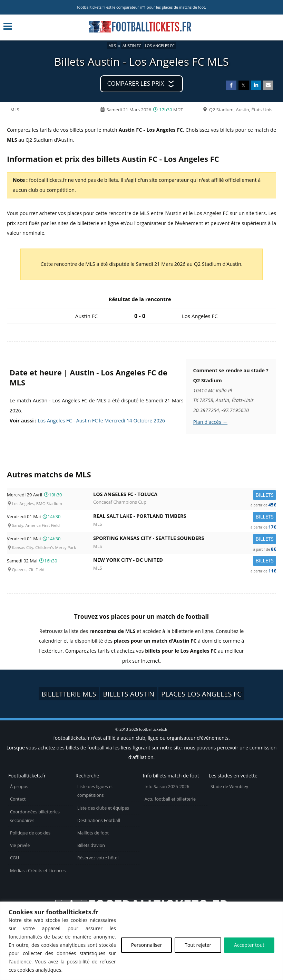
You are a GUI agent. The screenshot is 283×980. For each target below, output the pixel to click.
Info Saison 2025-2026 (167, 787)
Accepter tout (249, 945)
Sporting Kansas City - (185, 539)
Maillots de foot (93, 833)
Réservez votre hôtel (98, 858)
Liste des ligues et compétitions (95, 791)
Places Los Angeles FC (201, 694)
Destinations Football (99, 820)
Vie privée (20, 845)
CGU (14, 858)
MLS (112, 45)
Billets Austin (129, 694)
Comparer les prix (136, 83)
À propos (19, 787)
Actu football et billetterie (170, 799)
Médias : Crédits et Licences (38, 871)
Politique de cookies (30, 833)
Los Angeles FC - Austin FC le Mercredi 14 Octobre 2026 (101, 421)
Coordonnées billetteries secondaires (35, 816)
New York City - (185, 561)
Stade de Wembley (229, 787)
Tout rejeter (198, 945)
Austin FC (132, 45)
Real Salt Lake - (185, 517)
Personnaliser (147, 945)
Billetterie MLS (69, 694)
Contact (18, 799)
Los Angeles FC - (185, 496)
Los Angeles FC (160, 45)
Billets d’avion (91, 845)
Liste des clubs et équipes (103, 808)
